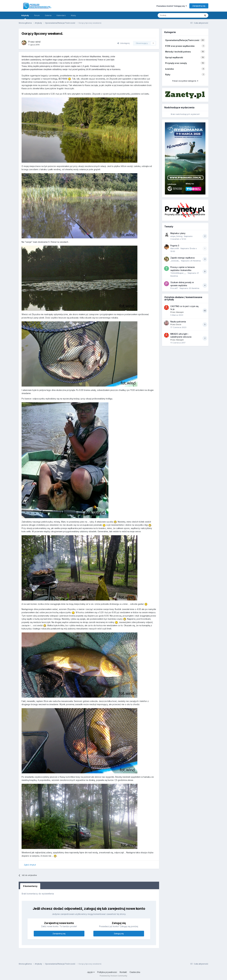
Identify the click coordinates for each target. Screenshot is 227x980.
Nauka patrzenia (178, 322)
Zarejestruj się (199, 6)
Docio (179, 324)
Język (91, 972)
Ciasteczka (135, 972)
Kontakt (123, 972)
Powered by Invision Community (113, 976)
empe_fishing (176, 236)
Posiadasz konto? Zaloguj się (172, 6)
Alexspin (180, 312)
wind (38, 42)
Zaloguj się (119, 934)
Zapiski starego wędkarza (182, 258)
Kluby (73, 15)
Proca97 (174, 288)
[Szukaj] (174, 15)
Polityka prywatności (107, 972)
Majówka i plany (178, 233)
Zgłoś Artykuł (30, 865)
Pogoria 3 (175, 246)
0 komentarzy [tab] (30, 886)
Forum (37, 15)
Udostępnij (123, 43)
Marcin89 (175, 248)
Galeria (48, 15)
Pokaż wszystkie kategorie (185, 81)
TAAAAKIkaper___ (178, 273)
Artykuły (25, 17)
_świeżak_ (175, 261)
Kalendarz (61, 15)
